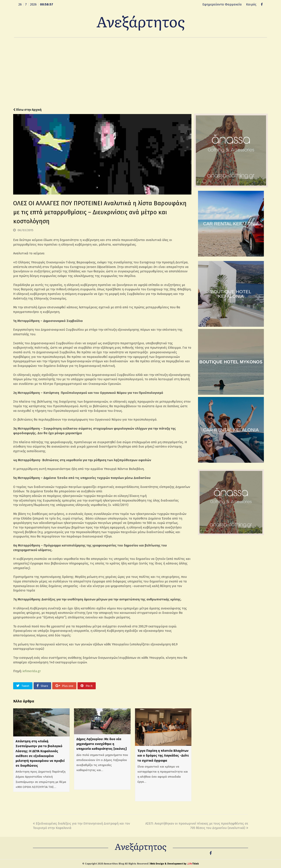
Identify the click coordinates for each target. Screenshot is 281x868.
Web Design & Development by (174, 864)
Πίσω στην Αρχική (27, 110)
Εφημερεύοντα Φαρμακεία (222, 4)
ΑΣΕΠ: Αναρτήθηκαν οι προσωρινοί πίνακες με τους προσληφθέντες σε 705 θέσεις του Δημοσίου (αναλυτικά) (197, 826)
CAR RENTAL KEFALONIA (231, 224)
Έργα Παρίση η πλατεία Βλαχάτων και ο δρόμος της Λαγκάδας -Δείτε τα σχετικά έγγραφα (163, 755)
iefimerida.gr (32, 671)
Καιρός (251, 4)
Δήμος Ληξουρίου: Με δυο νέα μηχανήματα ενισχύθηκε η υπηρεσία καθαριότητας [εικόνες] (102, 744)
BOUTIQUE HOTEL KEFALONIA (231, 294)
